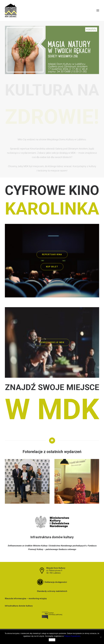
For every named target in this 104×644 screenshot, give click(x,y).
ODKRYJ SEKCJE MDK (52, 342)
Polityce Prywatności (72, 636)
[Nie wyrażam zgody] (101, 637)
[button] (98, 10)
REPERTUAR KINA (52, 254)
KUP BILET (52, 267)
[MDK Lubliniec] (52, 10)
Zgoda (52, 640)
